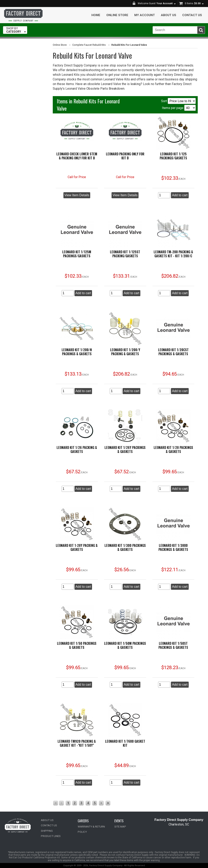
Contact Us (192, 15)
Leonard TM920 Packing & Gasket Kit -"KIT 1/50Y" (77, 743)
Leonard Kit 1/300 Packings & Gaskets (125, 547)
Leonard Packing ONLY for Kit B (125, 156)
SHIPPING (46, 831)
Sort (178, 101)
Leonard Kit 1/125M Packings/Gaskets (77, 254)
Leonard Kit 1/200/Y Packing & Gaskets (125, 352)
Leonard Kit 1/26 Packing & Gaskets (77, 450)
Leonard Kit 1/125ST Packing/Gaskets (125, 254)
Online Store (117, 15)
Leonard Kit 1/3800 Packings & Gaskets (173, 547)
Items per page (179, 108)
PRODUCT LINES (50, 836)
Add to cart (180, 195)
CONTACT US (49, 825)
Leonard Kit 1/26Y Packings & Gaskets (125, 450)
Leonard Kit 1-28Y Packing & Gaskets (77, 547)
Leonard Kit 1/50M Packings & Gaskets (125, 645)
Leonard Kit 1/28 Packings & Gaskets (173, 450)
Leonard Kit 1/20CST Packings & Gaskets (173, 352)
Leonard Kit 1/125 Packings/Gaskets (173, 156)
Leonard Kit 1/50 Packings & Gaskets (77, 645)
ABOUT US (47, 820)
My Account (145, 15)
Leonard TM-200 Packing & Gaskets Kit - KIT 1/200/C (173, 254)
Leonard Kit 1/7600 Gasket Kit (125, 743)
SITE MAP (120, 827)
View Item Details (77, 195)
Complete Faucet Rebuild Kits (88, 45)
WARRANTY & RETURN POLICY (95, 827)
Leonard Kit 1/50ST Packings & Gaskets (173, 645)
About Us (169, 15)
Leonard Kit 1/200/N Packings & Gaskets (77, 352)
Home (96, 15)
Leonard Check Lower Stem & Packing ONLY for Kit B (77, 156)
